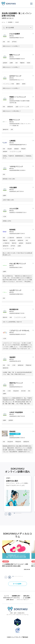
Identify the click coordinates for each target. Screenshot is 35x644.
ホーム (3, 22)
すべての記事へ (18, 584)
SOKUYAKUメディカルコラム (12, 598)
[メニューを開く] (31, 4)
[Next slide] (10, 514)
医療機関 (10, 22)
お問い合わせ (10, 600)
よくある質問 (27, 598)
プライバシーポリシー (23, 600)
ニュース (6, 596)
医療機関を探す (16, 596)
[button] (10, 577)
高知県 (17, 22)
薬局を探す (26, 596)
